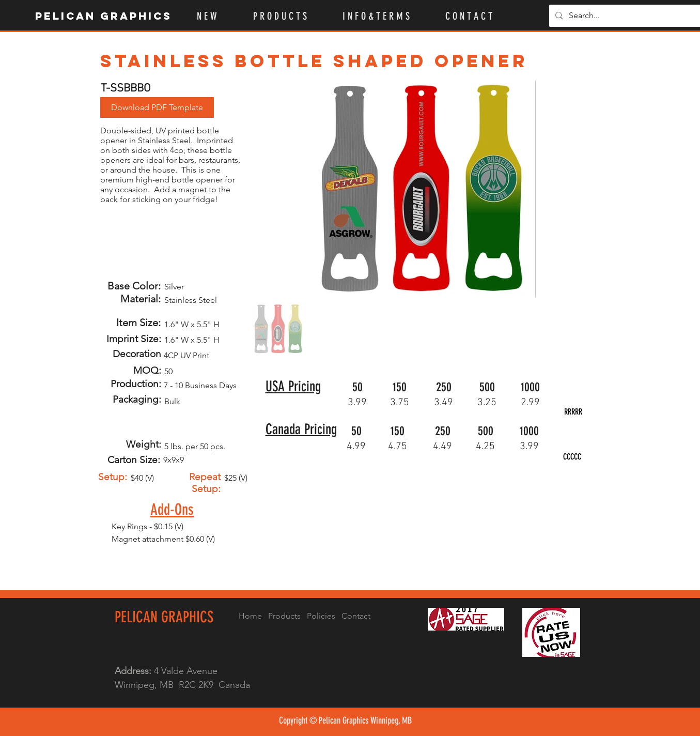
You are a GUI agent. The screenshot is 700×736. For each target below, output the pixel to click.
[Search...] (626, 16)
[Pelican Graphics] (104, 16)
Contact (356, 616)
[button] (290, 16)
